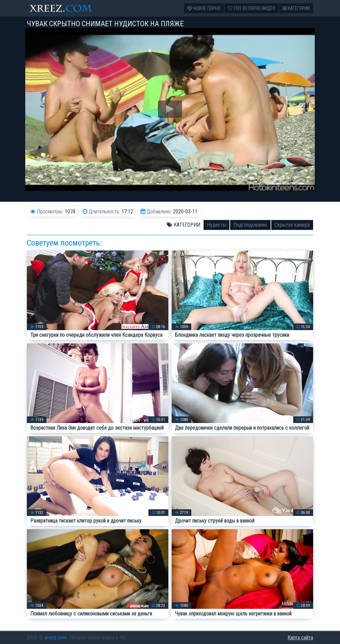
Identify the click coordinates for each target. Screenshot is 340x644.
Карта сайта (300, 638)
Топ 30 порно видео (252, 8)
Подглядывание (250, 225)
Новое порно (204, 8)
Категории (296, 8)
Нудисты (216, 225)
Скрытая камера (292, 225)
